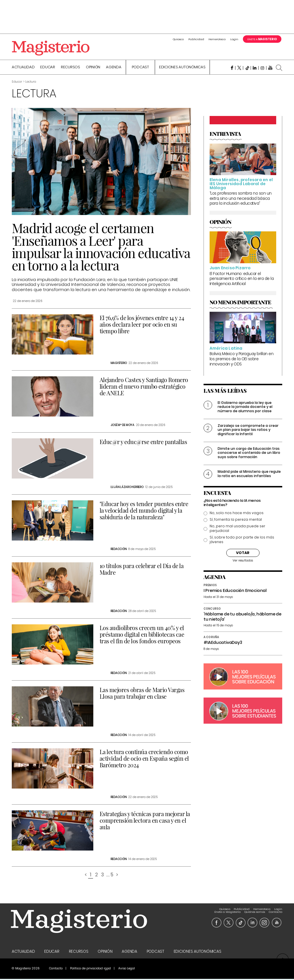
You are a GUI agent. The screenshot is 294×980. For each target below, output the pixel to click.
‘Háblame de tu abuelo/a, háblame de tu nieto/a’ (242, 617)
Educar (48, 68)
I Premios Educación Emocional (235, 591)
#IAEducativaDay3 (223, 643)
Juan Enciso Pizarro (230, 269)
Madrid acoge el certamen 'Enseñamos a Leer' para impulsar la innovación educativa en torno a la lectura (101, 247)
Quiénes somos (255, 910)
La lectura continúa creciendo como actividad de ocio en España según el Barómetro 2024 (144, 759)
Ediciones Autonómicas (182, 68)
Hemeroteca (217, 39)
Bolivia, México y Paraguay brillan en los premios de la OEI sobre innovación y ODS (242, 360)
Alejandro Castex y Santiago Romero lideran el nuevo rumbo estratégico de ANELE (144, 387)
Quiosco (178, 39)
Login (234, 39)
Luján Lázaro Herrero (127, 488)
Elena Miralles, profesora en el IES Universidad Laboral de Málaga (241, 185)
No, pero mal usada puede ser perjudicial (237, 529)
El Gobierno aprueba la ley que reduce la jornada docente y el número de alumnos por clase (245, 408)
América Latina (226, 349)
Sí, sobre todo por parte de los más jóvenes (242, 541)
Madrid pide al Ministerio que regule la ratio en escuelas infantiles (249, 474)
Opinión (93, 68)
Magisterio (119, 364)
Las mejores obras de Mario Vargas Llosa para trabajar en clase (142, 694)
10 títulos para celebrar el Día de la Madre (142, 570)
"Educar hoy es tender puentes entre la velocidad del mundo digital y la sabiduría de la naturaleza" (144, 511)
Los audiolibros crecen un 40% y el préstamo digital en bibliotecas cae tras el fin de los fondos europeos (142, 635)
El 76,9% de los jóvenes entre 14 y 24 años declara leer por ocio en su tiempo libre (142, 325)
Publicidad (196, 39)
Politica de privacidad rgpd (90, 970)
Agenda (114, 68)
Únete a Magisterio (227, 910)
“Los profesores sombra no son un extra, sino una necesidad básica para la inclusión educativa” (241, 199)
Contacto (275, 910)
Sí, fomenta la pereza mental (236, 520)
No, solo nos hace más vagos (237, 514)
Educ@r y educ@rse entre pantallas (143, 442)
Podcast (140, 68)
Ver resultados (243, 561)
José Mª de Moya (122, 426)
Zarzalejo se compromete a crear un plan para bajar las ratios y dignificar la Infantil (248, 431)
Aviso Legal (127, 970)
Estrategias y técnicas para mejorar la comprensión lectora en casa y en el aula (145, 821)
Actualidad (23, 68)
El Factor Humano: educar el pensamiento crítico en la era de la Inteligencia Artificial (242, 280)
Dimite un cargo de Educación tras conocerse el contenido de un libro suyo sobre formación (249, 454)
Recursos (70, 68)
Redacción (119, 550)
